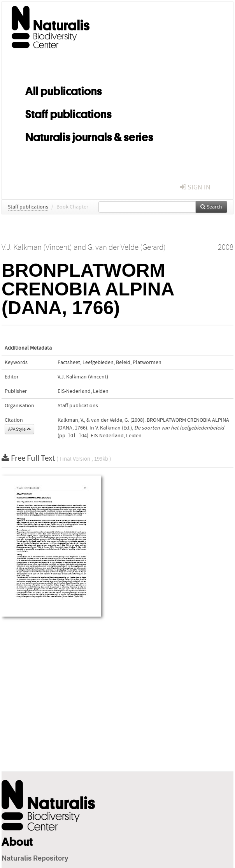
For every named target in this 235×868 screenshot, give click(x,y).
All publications (64, 90)
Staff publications (68, 113)
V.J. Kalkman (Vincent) (83, 377)
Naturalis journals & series (89, 136)
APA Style (19, 429)
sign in (195, 187)
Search (211, 207)
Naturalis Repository (35, 859)
